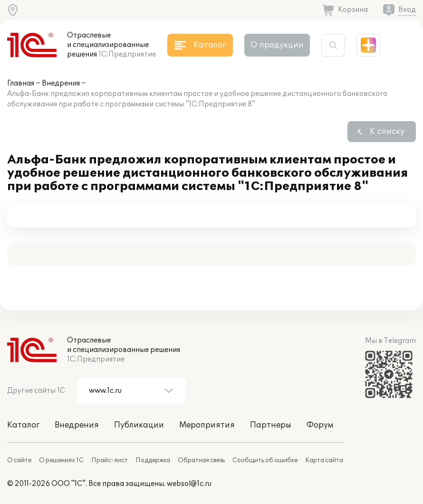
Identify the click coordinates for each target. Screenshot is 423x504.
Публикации (139, 425)
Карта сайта (324, 460)
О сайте (19, 460)
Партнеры (271, 425)
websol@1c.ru (189, 484)
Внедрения (61, 83)
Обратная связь (201, 460)
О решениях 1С (61, 460)
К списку (387, 132)
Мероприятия (207, 425)
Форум (320, 425)
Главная (21, 83)
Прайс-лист (110, 460)
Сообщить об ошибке (265, 460)
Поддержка (153, 460)
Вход (407, 10)
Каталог (23, 425)
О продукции (277, 45)
